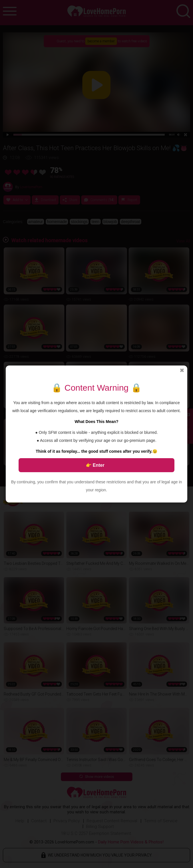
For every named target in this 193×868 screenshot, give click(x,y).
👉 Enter (95, 465)
